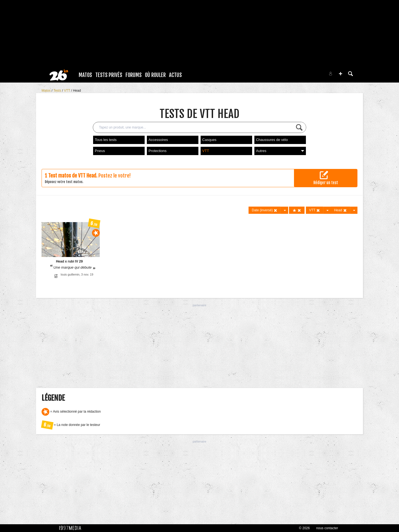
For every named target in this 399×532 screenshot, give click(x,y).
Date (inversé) (265, 210)
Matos (85, 75)
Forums (134, 75)
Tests (58, 91)
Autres (280, 151)
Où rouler (155, 75)
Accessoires (158, 140)
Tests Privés (109, 75)
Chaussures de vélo (272, 140)
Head (77, 91)
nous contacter (327, 528)
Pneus (100, 151)
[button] (341, 74)
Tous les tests (106, 140)
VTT (68, 91)
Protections (158, 151)
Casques (209, 140)
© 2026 (304, 528)
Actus (175, 75)
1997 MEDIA (72, 528)
